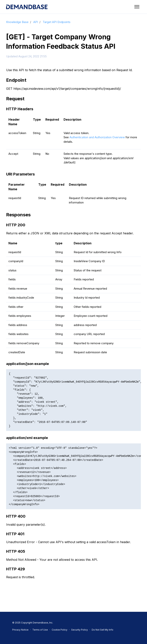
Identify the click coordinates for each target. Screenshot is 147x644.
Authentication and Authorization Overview (97, 137)
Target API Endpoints (57, 22)
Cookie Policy (60, 630)
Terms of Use (40, 630)
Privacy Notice (20, 630)
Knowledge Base (17, 22)
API (36, 22)
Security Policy (80, 630)
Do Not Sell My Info (102, 630)
